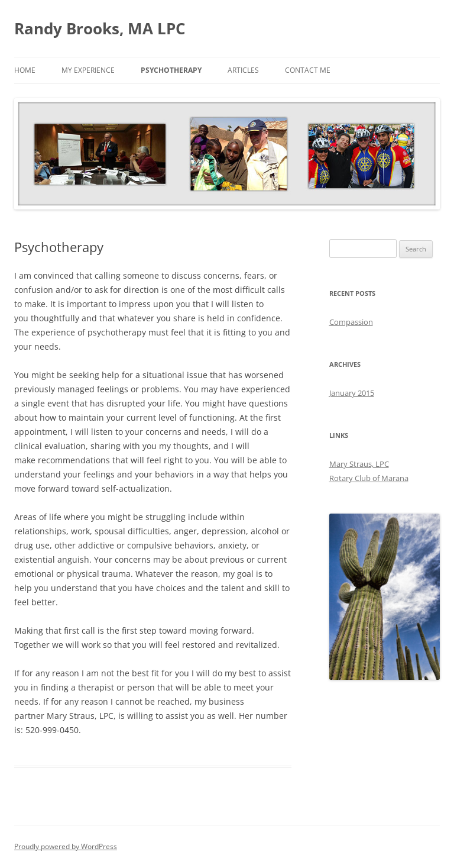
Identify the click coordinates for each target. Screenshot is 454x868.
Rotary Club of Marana (369, 478)
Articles (243, 70)
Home (25, 70)
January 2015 (352, 393)
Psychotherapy (171, 70)
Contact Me (308, 70)
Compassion (351, 322)
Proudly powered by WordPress (66, 846)
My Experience (88, 70)
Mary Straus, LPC (359, 464)
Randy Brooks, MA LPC (100, 28)
